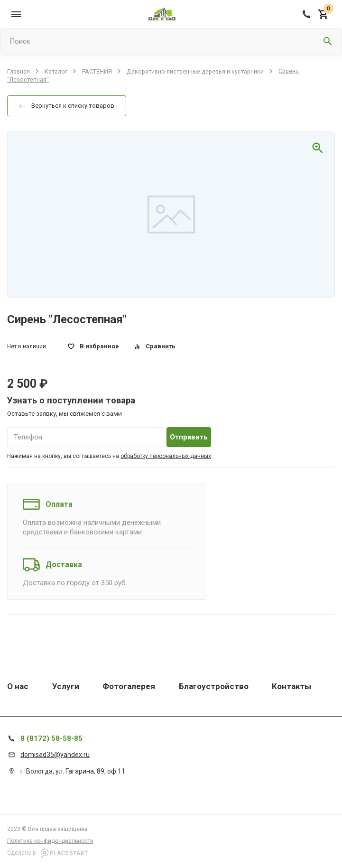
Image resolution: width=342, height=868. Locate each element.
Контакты (291, 686)
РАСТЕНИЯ (97, 71)
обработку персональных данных (166, 456)
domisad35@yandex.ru (55, 755)
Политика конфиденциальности (50, 841)
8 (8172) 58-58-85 (51, 738)
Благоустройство (214, 686)
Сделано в (48, 853)
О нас (18, 686)
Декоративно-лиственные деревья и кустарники (195, 71)
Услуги (66, 686)
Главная (18, 71)
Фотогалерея (129, 686)
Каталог (56, 71)
